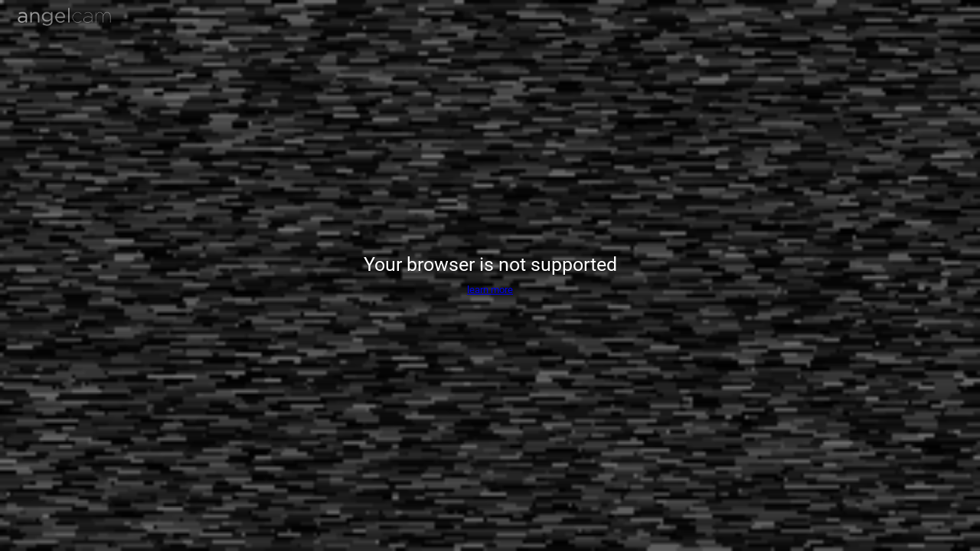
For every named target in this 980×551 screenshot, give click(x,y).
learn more (490, 290)
